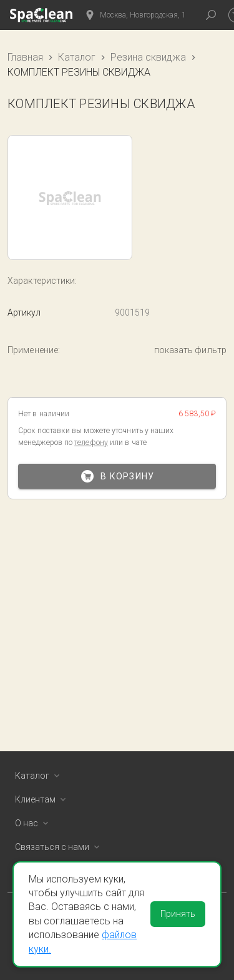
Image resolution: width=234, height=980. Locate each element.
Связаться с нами (60, 847)
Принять (178, 914)
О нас (34, 823)
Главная (25, 57)
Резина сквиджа (148, 57)
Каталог (77, 57)
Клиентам (43, 799)
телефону (91, 442)
